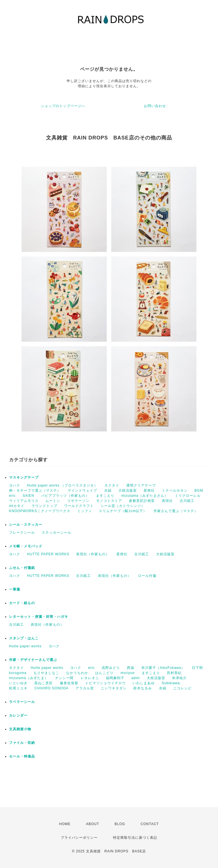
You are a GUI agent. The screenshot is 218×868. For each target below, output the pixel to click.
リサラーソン (78, 501)
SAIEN (29, 496)
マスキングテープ (24, 477)
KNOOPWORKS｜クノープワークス (40, 511)
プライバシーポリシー (79, 838)
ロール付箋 (147, 576)
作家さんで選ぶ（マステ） (176, 511)
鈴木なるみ (143, 688)
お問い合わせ (155, 106)
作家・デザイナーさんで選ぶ (33, 660)
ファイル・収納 (22, 743)
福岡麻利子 (115, 678)
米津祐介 (179, 678)
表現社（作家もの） (93, 554)
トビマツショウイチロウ (105, 683)
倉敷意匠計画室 (142, 501)
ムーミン (53, 501)
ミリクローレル (188, 496)
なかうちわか (77, 673)
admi (135, 678)
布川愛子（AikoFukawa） (163, 668)
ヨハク (15, 485)
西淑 (131, 668)
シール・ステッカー (26, 525)
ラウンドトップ (44, 506)
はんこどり (104, 673)
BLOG (120, 824)
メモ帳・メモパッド (26, 546)
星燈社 (149, 491)
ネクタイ (112, 485)
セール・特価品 (22, 756)
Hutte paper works (25, 646)
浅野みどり (111, 668)
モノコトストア (109, 501)
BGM (199, 491)
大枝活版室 (128, 491)
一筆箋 (15, 589)
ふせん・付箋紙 (22, 568)
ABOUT (93, 824)
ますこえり (105, 496)
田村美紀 (174, 673)
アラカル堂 (85, 688)
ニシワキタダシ (114, 688)
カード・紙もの (22, 603)
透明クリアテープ (141, 485)
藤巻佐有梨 (69, 683)
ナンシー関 (64, 678)
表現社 (167, 501)
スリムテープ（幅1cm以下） (123, 511)
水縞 (108, 491)
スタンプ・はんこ (24, 638)
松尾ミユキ (18, 688)
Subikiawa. (171, 683)
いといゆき (18, 683)
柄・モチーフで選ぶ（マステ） (35, 491)
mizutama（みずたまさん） (145, 496)
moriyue (128, 673)
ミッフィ (85, 511)
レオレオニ (90, 678)
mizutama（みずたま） (29, 678)
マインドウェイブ (82, 491)
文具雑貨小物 (20, 729)
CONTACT (150, 824)
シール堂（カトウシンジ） (123, 506)
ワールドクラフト (79, 506)
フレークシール (22, 533)
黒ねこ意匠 (44, 683)
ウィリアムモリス (24, 501)
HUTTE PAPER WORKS (48, 554)
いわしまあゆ (144, 683)
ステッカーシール (56, 533)
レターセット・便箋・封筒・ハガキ (39, 617)
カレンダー (18, 715)
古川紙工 (187, 501)
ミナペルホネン (175, 491)
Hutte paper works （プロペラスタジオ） (62, 485)
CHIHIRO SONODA (51, 688)
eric (12, 496)
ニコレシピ (182, 688)
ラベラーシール (22, 702)
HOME (65, 824)
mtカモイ (17, 506)
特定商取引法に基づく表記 (135, 838)
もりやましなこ (46, 673)
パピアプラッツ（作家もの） (65, 496)
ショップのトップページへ (63, 106)
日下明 (197, 668)
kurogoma (18, 673)
